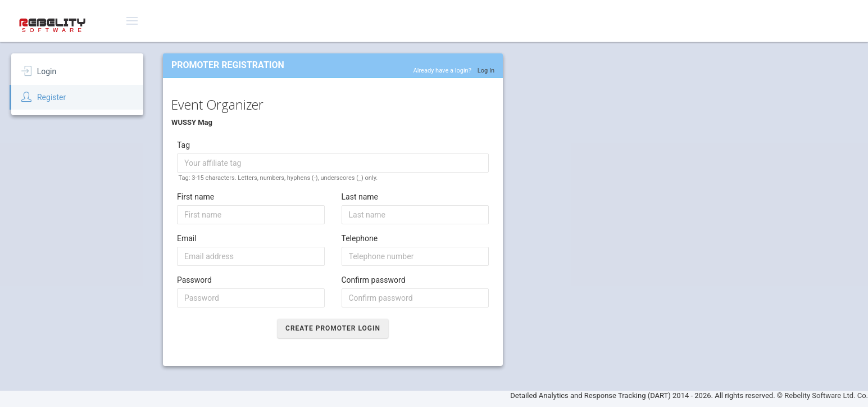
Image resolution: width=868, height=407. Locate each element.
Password (194, 280)
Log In (486, 71)
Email (187, 238)
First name (196, 197)
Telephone (360, 238)
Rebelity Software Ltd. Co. (826, 395)
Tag (183, 145)
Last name (360, 197)
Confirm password (374, 280)
